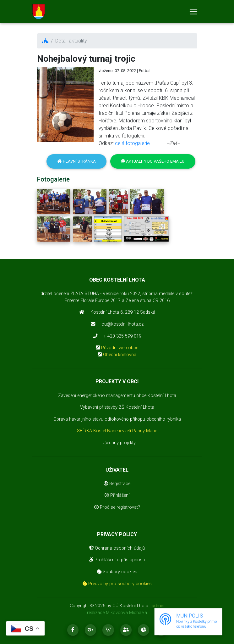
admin (158, 606)
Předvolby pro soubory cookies (117, 584)
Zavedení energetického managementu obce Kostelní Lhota (117, 396)
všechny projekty (119, 443)
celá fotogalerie (132, 143)
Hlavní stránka (76, 161)
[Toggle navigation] (193, 13)
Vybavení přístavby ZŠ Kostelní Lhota (117, 407)
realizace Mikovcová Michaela (117, 613)
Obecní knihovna (120, 355)
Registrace (117, 484)
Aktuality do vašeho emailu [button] (153, 161)
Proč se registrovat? (117, 507)
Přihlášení (117, 495)
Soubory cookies (117, 572)
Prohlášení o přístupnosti (117, 560)
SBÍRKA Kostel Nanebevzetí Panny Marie (117, 431)
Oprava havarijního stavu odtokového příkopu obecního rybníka (117, 419)
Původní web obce (120, 348)
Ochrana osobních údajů (117, 548)
